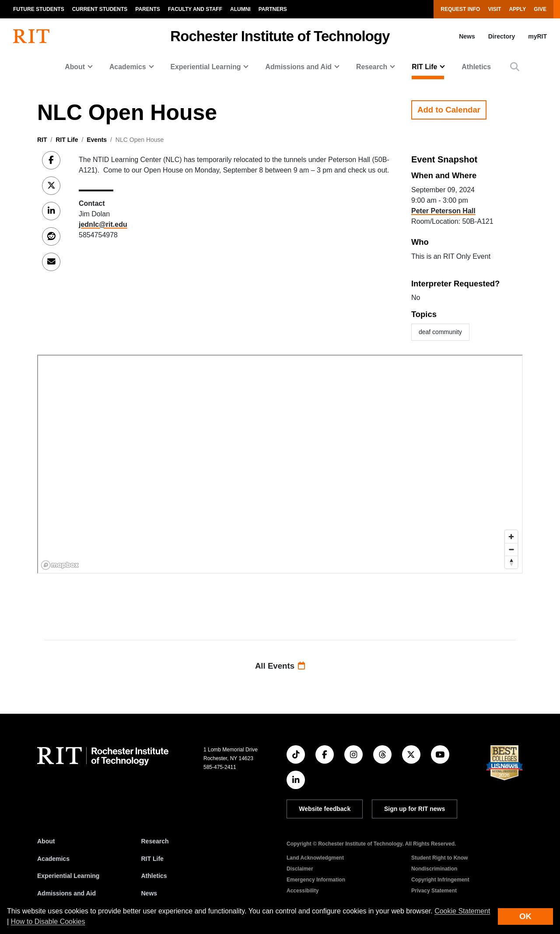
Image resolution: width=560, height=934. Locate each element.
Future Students (39, 9)
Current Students (100, 9)
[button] (515, 67)
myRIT (537, 36)
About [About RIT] (46, 841)
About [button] (75, 67)
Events (97, 140)
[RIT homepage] (31, 36)
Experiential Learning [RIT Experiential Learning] (68, 876)
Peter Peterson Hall (443, 211)
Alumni (240, 9)
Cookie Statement (462, 911)
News (467, 36)
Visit (494, 9)
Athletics (476, 67)
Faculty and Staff (195, 9)
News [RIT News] (149, 893)
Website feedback (325, 809)
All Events (280, 666)
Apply (517, 9)
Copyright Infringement (440, 880)
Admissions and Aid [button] (298, 67)
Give (540, 9)
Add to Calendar (449, 110)
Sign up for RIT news (415, 809)
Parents (147, 9)
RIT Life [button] (424, 67)
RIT (42, 140)
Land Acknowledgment (315, 858)
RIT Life (67, 140)
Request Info (460, 9)
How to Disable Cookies (48, 922)
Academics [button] (128, 67)
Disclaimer (300, 869)
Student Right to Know (439, 858)
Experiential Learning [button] (206, 67)
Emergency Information (316, 880)
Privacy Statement (434, 891)
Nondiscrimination (434, 869)
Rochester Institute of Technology (280, 36)
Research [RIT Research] (155, 841)
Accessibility (303, 891)
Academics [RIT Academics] (53, 859)
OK (525, 916)
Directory (502, 36)
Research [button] (372, 67)
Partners (273, 9)
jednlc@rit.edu (103, 224)
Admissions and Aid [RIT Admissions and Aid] (66, 893)
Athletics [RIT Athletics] (154, 876)
